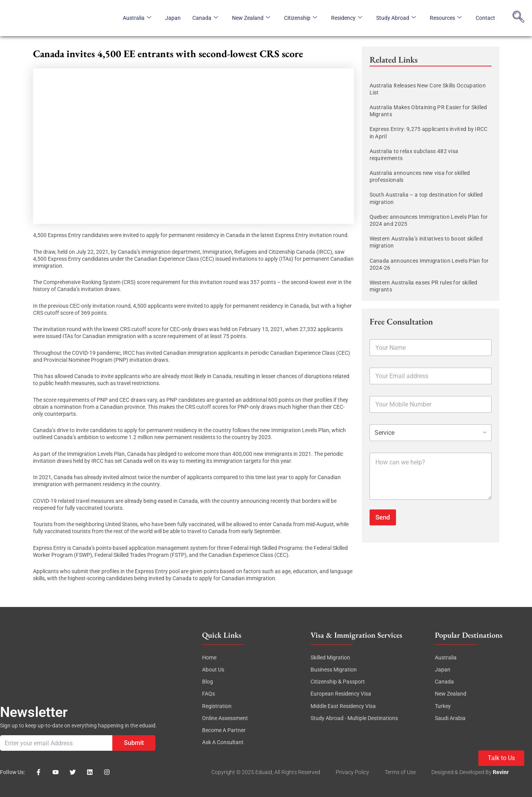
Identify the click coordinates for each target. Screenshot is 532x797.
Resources (446, 18)
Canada (205, 18)
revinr (501, 772)
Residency (347, 18)
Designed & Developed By (462, 772)
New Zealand (251, 18)
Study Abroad (396, 18)
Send (383, 517)
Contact (485, 18)
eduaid (264, 772)
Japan (173, 18)
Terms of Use (400, 772)
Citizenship (301, 18)
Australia (137, 18)
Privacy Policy (352, 772)
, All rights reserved (296, 772)
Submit (134, 743)
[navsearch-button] (518, 18)
